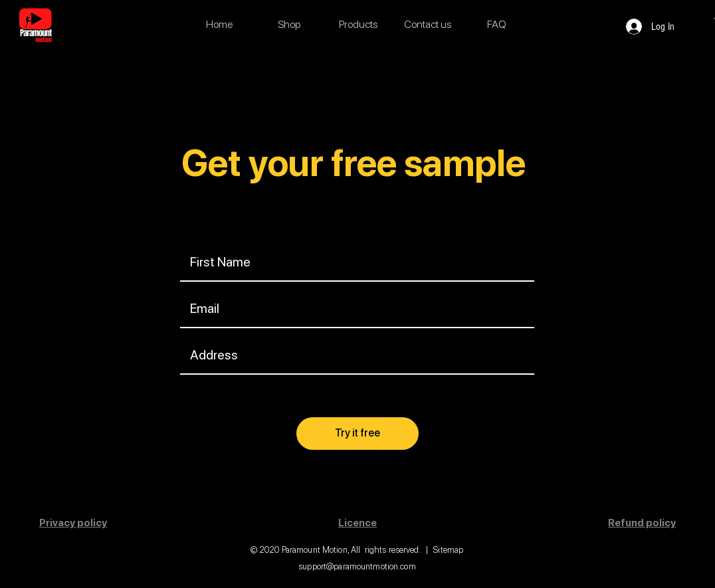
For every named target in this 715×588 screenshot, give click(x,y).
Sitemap (448, 550)
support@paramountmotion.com (357, 566)
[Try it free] (357, 434)
